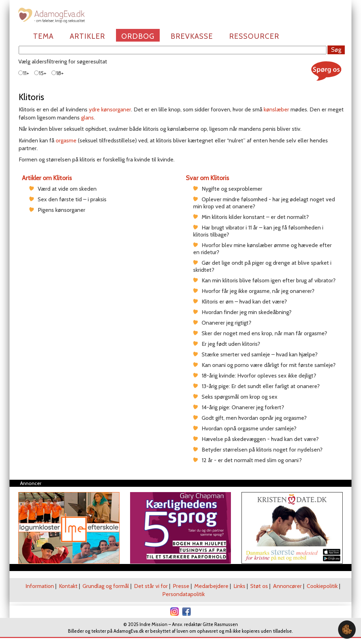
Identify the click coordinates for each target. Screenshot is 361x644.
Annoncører (287, 586)
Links (239, 586)
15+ (40, 73)
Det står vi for (151, 586)
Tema (43, 36)
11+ (24, 73)
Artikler (87, 36)
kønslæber (276, 109)
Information (40, 586)
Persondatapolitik (183, 594)
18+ (58, 73)
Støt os (259, 586)
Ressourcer (254, 36)
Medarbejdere (211, 586)
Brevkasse (192, 36)
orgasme (66, 140)
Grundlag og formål (106, 586)
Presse (181, 586)
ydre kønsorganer (110, 109)
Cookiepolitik (322, 586)
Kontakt (68, 586)
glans (87, 118)
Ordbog (138, 36)
